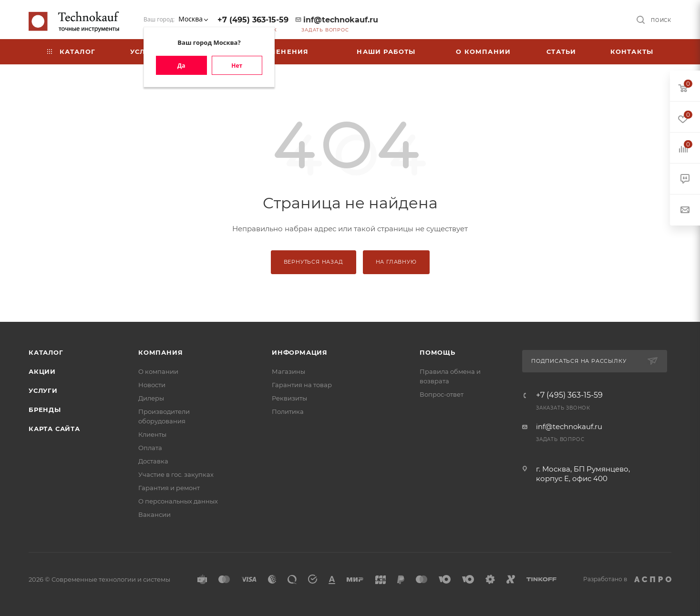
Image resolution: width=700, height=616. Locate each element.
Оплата (150, 448)
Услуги (43, 390)
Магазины (288, 371)
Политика (288, 411)
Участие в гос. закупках (176, 474)
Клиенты (152, 434)
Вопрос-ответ (442, 394)
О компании (158, 371)
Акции (42, 371)
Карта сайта (54, 429)
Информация (300, 352)
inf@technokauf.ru (341, 20)
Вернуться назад (314, 262)
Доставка (153, 461)
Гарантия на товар (302, 385)
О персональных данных (178, 501)
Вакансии (154, 514)
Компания (160, 352)
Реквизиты (289, 398)
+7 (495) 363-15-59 (253, 20)
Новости (152, 385)
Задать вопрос (325, 30)
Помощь (437, 352)
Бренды (45, 410)
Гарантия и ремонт (169, 488)
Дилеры (151, 398)
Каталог (46, 352)
